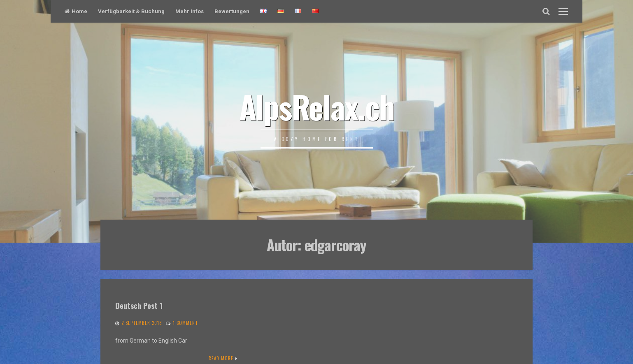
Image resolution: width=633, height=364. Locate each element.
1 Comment (185, 323)
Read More (221, 358)
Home (76, 11)
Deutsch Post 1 (139, 305)
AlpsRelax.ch (317, 106)
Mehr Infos (190, 11)
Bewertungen (232, 11)
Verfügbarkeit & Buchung (131, 11)
